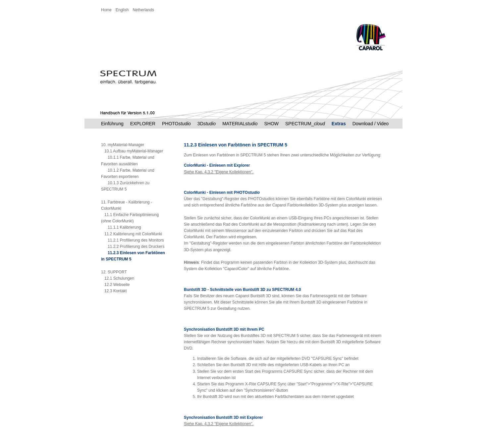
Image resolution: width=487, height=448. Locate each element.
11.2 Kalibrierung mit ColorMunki (132, 234)
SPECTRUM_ (305, 124)
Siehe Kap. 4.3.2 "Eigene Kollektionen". (219, 172)
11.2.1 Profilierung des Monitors (132, 240)
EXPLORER (143, 124)
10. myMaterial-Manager (123, 145)
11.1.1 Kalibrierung (121, 227)
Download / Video (371, 124)
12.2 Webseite (115, 285)
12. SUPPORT (114, 272)
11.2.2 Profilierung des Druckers (133, 247)
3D (207, 124)
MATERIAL (240, 124)
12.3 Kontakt (114, 291)
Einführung (112, 124)
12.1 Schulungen (118, 278)
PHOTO (176, 124)
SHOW (271, 124)
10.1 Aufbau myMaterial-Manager (132, 151)
